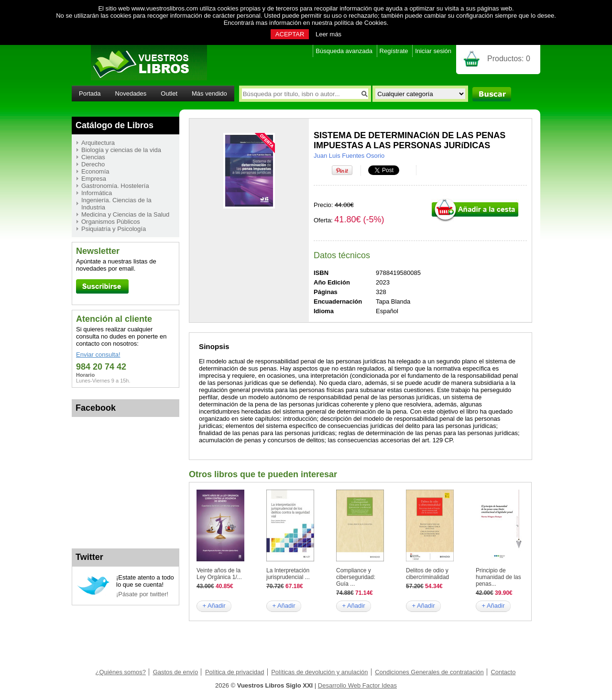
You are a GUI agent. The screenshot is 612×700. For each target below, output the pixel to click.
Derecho (93, 164)
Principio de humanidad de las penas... (498, 577)
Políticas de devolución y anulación (319, 672)
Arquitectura (98, 143)
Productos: (509, 59)
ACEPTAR (290, 34)
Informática (97, 193)
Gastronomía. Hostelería (115, 186)
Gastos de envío (176, 672)
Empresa (94, 179)
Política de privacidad (235, 672)
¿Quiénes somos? (121, 672)
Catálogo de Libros (115, 125)
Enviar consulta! (98, 355)
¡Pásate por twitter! (142, 594)
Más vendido (209, 93)
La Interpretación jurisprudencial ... (288, 574)
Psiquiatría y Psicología (114, 229)
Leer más (328, 34)
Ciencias (93, 157)
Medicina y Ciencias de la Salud (125, 214)
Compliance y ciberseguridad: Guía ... (356, 577)
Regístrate (394, 51)
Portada (90, 93)
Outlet (169, 93)
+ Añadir (214, 606)
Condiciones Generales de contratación (429, 672)
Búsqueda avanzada (344, 51)
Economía (95, 171)
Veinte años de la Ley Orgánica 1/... (219, 574)
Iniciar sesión (433, 51)
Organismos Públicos (111, 222)
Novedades (131, 93)
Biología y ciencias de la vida (121, 150)
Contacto (503, 672)
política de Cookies (361, 23)
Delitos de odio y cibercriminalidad (427, 574)
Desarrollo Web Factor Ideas (357, 685)
